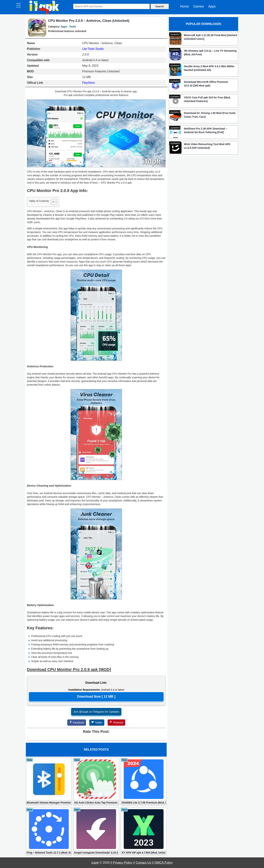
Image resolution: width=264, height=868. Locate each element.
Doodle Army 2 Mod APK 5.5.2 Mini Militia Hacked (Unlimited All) (209, 68)
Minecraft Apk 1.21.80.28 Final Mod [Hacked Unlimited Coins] (210, 37)
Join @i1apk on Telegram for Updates (96, 712)
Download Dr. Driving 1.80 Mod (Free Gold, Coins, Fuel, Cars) (210, 115)
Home (184, 6)
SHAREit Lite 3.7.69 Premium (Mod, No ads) (144, 803)
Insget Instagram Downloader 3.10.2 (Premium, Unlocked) (96, 853)
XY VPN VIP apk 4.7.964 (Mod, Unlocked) (144, 853)
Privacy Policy (123, 863)
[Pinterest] (116, 723)
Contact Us (144, 863)
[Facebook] (77, 723)
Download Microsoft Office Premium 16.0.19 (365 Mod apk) (206, 84)
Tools (73, 27)
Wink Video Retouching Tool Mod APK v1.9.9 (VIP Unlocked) (207, 146)
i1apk (95, 863)
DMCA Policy (164, 863)
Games (199, 6)
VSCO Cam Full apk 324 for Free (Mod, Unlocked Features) (207, 99)
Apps (212, 6)
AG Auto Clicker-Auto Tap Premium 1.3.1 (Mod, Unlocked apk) (96, 803)
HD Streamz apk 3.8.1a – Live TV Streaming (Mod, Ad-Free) (210, 53)
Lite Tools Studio (93, 49)
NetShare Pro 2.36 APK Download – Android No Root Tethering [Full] (205, 130)
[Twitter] (97, 723)
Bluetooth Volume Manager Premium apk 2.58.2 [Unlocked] (49, 803)
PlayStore (89, 83)
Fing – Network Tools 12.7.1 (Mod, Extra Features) (49, 853)
